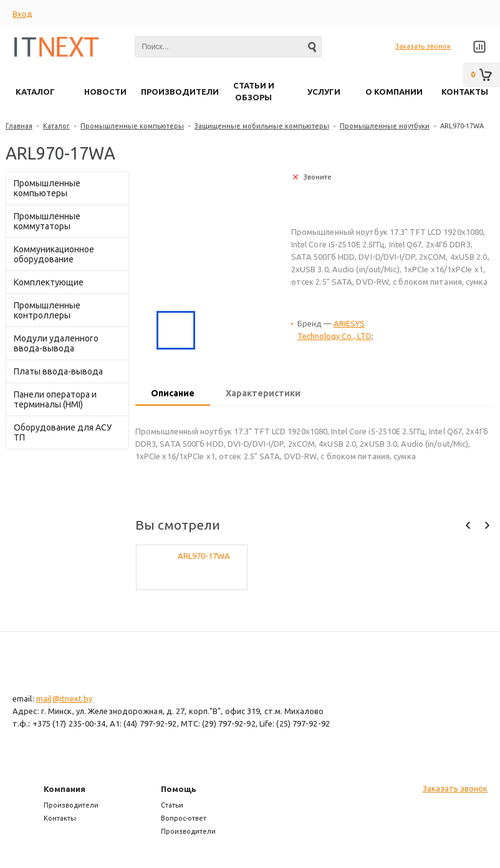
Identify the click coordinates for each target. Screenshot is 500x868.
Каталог (56, 126)
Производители (71, 805)
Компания (65, 789)
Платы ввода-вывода (58, 371)
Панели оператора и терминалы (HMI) (55, 399)
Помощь (179, 789)
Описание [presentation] (173, 393)
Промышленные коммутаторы (47, 221)
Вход (22, 14)
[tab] (173, 394)
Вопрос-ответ (184, 818)
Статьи (172, 805)
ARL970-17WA (204, 556)
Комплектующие (49, 282)
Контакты (60, 818)
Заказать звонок (423, 46)
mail (44, 699)
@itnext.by (72, 699)
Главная (19, 126)
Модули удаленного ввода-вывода (56, 343)
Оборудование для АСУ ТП (63, 432)
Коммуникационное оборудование (54, 254)
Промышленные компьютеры (132, 126)
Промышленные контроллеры (47, 310)
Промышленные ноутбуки (385, 126)
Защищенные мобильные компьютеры (262, 126)
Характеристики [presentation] (263, 393)
